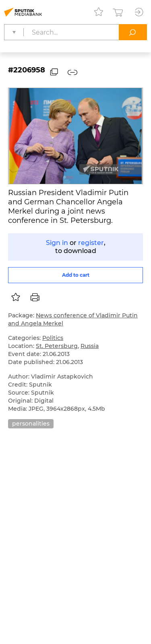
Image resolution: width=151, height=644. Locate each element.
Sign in (57, 243)
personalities (31, 424)
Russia (90, 346)
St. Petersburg (57, 346)
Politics (53, 338)
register (91, 243)
